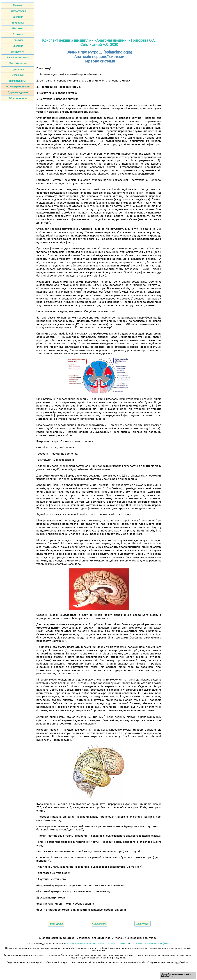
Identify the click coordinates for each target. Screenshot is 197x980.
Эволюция (18, 75)
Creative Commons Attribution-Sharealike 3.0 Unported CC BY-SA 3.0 (97, 943)
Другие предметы (18, 92)
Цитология (18, 69)
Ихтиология (18, 52)
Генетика (18, 40)
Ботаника (18, 34)
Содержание (99, 924)
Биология (18, 17)
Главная (18, 5)
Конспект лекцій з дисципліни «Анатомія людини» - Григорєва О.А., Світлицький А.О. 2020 (99, 43)
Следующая (143, 924)
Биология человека (18, 58)
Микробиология (18, 63)
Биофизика (18, 23)
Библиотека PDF (18, 81)
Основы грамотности (18, 87)
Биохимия (18, 28)
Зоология (18, 46)
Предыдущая (56, 924)
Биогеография (18, 11)
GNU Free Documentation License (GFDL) (150, 943)
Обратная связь (18, 98)
